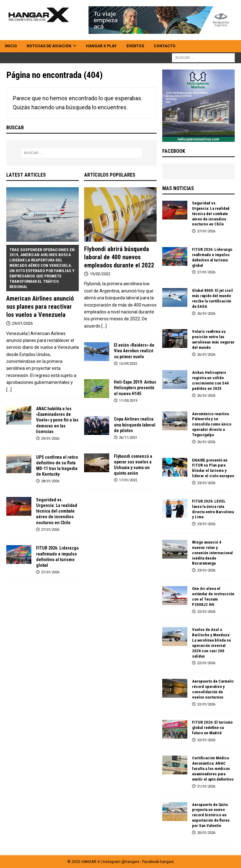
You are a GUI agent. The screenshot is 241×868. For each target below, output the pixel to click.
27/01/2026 (50, 530)
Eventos (135, 46)
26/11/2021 (128, 438)
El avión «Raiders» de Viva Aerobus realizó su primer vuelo (134, 351)
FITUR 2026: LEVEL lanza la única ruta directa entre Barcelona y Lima (213, 509)
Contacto (165, 46)
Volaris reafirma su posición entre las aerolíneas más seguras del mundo (213, 339)
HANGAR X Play (101, 46)
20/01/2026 (206, 833)
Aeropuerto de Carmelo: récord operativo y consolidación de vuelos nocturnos (213, 689)
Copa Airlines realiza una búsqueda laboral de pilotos (135, 425)
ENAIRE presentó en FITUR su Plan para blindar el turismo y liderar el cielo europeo (213, 468)
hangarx (167, 862)
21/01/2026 (206, 786)
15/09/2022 (128, 364)
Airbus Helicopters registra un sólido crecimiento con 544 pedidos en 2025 (210, 380)
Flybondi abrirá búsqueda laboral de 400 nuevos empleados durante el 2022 (119, 257)
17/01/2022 (128, 480)
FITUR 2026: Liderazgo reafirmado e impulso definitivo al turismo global (212, 257)
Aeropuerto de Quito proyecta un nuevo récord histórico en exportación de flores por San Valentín (211, 815)
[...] (9, 390)
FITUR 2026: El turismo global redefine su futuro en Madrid (212, 728)
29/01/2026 (22, 323)
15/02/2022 (100, 274)
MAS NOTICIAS (178, 188)
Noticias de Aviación (49, 46)
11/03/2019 (128, 401)
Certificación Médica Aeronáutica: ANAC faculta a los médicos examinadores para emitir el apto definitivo (213, 769)
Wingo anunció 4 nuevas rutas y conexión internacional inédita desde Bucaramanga (212, 553)
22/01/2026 (206, 612)
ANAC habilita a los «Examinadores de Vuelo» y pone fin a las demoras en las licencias (57, 420)
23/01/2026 (206, 483)
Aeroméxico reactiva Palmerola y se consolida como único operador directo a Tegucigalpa (212, 424)
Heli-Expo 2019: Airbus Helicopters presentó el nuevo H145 (135, 388)
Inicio (11, 46)
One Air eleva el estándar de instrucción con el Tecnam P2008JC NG (213, 597)
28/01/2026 (50, 481)
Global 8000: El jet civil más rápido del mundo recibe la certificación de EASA (212, 298)
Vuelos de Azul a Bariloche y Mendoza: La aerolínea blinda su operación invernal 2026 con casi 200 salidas (212, 643)
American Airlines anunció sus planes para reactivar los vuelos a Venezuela (43, 282)
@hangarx (130, 862)
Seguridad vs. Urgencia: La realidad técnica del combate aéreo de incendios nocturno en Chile (57, 511)
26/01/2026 (206, 314)
